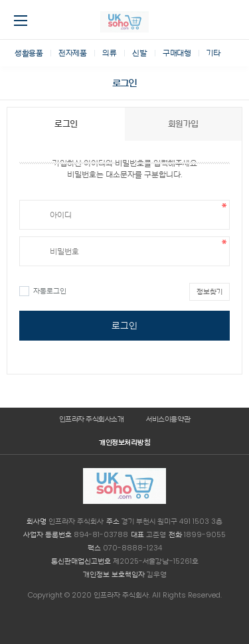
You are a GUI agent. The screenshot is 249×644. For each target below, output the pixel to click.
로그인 (124, 325)
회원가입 (183, 124)
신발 (139, 53)
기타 (213, 53)
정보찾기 (209, 291)
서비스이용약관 (168, 419)
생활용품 (29, 53)
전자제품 (72, 53)
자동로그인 (43, 291)
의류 (109, 53)
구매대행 (177, 53)
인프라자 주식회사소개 (92, 419)
